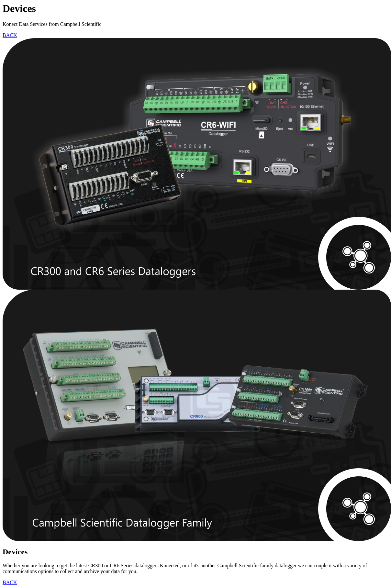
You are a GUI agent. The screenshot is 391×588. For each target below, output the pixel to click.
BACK (10, 35)
